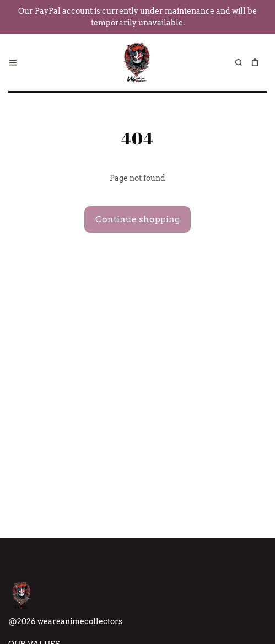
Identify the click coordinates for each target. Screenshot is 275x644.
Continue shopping (137, 219)
